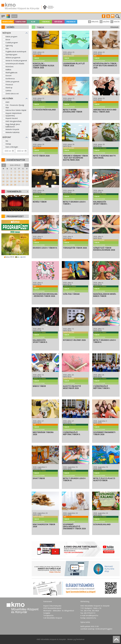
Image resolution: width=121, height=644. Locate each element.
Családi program (12, 43)
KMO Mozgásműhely (14, 121)
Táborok (46, 22)
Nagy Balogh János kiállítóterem (13, 125)
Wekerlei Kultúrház (13, 132)
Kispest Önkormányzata (52, 606)
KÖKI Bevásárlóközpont (52, 608)
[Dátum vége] (21, 151)
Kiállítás (8, 70)
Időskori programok (13, 58)
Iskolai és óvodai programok (16, 61)
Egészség (9, 46)
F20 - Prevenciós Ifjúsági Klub (15, 106)
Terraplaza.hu (48, 615)
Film (7, 49)
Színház (8, 91)
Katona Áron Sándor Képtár (16, 110)
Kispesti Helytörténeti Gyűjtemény (14, 114)
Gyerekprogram (11, 55)
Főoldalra (114, 27)
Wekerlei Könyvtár (12, 129)
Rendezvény (8, 22)
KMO (7, 102)
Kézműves (10, 67)
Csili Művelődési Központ (53, 618)
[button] (8, 17)
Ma (7, 141)
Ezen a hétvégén (12, 147)
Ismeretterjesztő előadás (15, 64)
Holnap (8, 144)
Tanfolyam (20, 22)
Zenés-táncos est (12, 94)
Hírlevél (93, 22)
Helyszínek (8, 98)
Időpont (7, 137)
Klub (33, 22)
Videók (115, 22)
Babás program (11, 37)
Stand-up (9, 88)
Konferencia (10, 79)
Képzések (58, 22)
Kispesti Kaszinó (12, 118)
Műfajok (7, 33)
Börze (8, 40)
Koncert (9, 76)
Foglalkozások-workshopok (16, 52)
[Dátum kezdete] (9, 151)
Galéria (105, 22)
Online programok (12, 82)
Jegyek (14, 16)
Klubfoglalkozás (11, 73)
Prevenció (71, 22)
